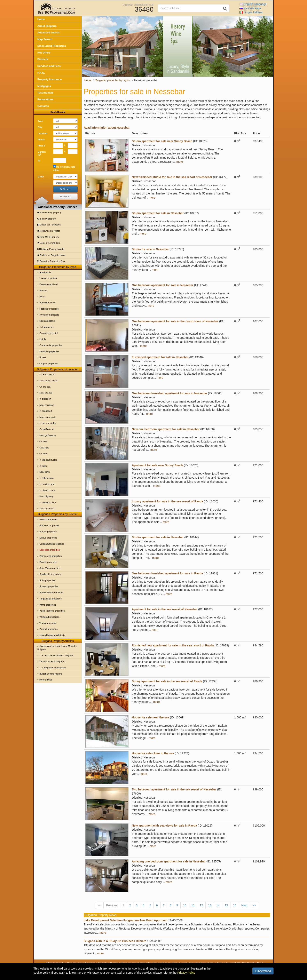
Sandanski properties (50, 574)
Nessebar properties (50, 550)
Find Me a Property (48, 237)
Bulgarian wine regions (51, 674)
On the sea (45, 387)
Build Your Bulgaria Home (52, 255)
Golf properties (47, 327)
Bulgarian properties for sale (138, 5)
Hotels (43, 339)
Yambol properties (48, 629)
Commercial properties (51, 345)
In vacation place (48, 502)
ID (39, 161)
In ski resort (45, 399)
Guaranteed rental (49, 333)
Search (65, 189)
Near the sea (46, 393)
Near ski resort (47, 405)
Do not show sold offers (64, 168)
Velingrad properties (49, 617)
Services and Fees (49, 66)
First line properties (49, 309)
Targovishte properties (50, 599)
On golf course (47, 429)
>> (254, 905)
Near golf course (48, 435)
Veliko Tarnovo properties (52, 611)
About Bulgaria (47, 26)
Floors (41, 140)
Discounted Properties (52, 46)
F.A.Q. (41, 73)
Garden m (42, 153)
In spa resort (46, 411)
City (40, 127)
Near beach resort (48, 381)
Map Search (45, 39)
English (253, 4)
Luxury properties (48, 278)
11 (193, 905)
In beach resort (47, 374)
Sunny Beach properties (51, 592)
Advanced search (48, 33)
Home (41, 19)
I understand (263, 971)
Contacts (43, 106)
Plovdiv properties (48, 562)
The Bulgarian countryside (53, 668)
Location (42, 133)
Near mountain (47, 509)
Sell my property (47, 219)
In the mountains (48, 423)
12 (201, 905)
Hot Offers (44, 53)
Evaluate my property (49, 213)
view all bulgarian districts (52, 635)
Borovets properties (49, 525)
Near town (45, 472)
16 (235, 905)
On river (43, 454)
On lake (43, 441)
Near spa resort (47, 417)
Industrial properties (49, 351)
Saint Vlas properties (50, 568)
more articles (46, 680)
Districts (43, 59)
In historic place (47, 490)
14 (218, 905)
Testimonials (45, 93)
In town (43, 466)
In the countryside (48, 460)
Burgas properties (48, 532)
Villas (42, 296)
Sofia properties (47, 580)
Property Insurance (50, 79)
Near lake (44, 448)
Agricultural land (48, 303)
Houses (43, 290)
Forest (43, 357)
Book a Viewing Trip (49, 243)
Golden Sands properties (52, 544)
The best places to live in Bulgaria (56, 655)
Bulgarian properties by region (113, 80)
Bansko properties (49, 519)
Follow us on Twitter (49, 231)
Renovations (45, 99)
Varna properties (48, 605)
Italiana (251, 12)
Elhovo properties (48, 538)
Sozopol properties (49, 586)
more (180, 162)
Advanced (65, 196)
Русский (250, 8)
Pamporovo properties (50, 556)
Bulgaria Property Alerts (51, 249)
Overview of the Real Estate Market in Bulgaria (57, 648)
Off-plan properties (49, 364)
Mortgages (44, 86)
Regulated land (47, 321)
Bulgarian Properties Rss (51, 261)
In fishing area (46, 478)
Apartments (45, 272)
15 (226, 905)
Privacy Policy (186, 973)
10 (185, 905)
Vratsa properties (48, 623)
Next (244, 905)
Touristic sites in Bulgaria (52, 661)
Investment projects (49, 315)
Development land (49, 284)
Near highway (46, 496)
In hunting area (47, 484)
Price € (41, 146)
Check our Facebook (49, 225)
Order (41, 177)
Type (40, 121)
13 (210, 905)
